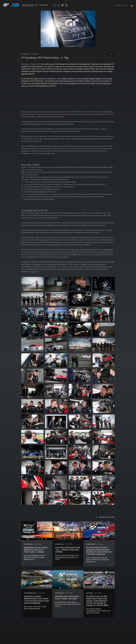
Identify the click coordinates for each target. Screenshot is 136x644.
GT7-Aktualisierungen (30, 593)
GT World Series (28, 544)
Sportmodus (90, 593)
